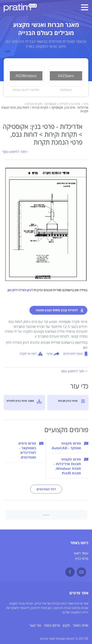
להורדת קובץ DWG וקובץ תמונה (57, 310)
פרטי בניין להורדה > (69, 104)
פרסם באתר (52, 626)
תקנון (66, 626)
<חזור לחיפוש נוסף (15, 152)
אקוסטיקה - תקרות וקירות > (40, 104)
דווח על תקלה (28, 354)
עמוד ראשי (81, 553)
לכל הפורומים (46, 489)
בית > (85, 104)
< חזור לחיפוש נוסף (74, 371)
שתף (50, 354)
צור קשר (35, 626)
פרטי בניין (82, 559)
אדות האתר (80, 626)
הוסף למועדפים (73, 354)
